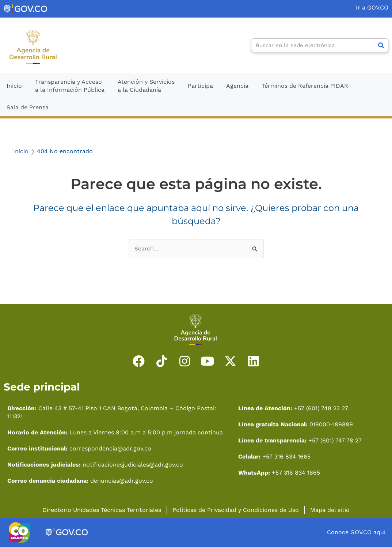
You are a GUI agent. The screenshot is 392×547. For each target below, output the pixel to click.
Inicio (14, 86)
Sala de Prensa (28, 107)
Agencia (237, 86)
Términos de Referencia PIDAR (305, 86)
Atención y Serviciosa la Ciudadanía (146, 86)
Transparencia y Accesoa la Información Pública (70, 86)
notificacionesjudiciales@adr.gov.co (133, 465)
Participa (200, 86)
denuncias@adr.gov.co (122, 481)
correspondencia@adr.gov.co (110, 448)
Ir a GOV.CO (372, 7)
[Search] (381, 45)
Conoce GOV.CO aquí (356, 532)
